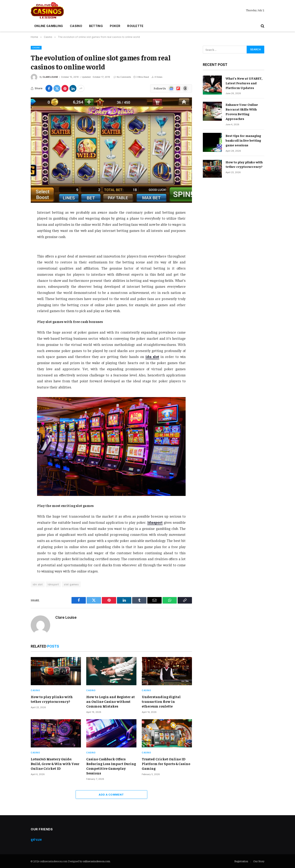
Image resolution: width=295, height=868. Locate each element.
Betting (96, 26)
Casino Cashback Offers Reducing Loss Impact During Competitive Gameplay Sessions (111, 766)
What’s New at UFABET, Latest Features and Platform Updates (244, 83)
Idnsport (53, 584)
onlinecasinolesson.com (96, 861)
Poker (115, 26)
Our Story (259, 861)
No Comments (122, 77)
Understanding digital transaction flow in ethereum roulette (161, 701)
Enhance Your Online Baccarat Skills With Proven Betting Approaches (242, 111)
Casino (76, 26)
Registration (241, 861)
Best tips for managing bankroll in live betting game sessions (243, 140)
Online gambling (49, 26)
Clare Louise (50, 77)
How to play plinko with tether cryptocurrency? (52, 699)
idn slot (38, 584)
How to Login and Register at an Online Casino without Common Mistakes (111, 701)
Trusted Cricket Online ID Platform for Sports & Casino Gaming (166, 764)
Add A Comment (111, 795)
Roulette (135, 26)
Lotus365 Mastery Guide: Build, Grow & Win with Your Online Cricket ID (55, 764)
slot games (71, 584)
